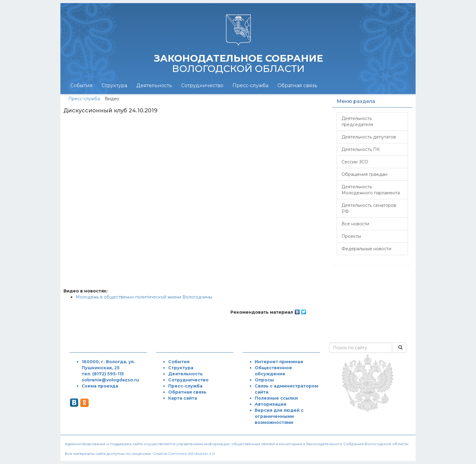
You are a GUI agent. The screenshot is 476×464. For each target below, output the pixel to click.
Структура (114, 85)
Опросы (264, 380)
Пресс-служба (250, 85)
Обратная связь (297, 85)
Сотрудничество (202, 85)
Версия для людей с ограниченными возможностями (279, 416)
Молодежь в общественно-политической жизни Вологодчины (144, 297)
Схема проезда (100, 386)
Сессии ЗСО (355, 162)
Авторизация (270, 404)
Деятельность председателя (357, 121)
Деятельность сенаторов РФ (369, 208)
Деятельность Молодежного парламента (371, 190)
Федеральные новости (366, 249)
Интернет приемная (279, 362)
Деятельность (154, 85)
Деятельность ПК (361, 149)
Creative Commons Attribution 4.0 (184, 454)
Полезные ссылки (276, 398)
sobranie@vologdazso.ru (110, 380)
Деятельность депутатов (369, 137)
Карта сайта (183, 398)
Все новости (355, 224)
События (82, 85)
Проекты (351, 236)
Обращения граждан (364, 174)
